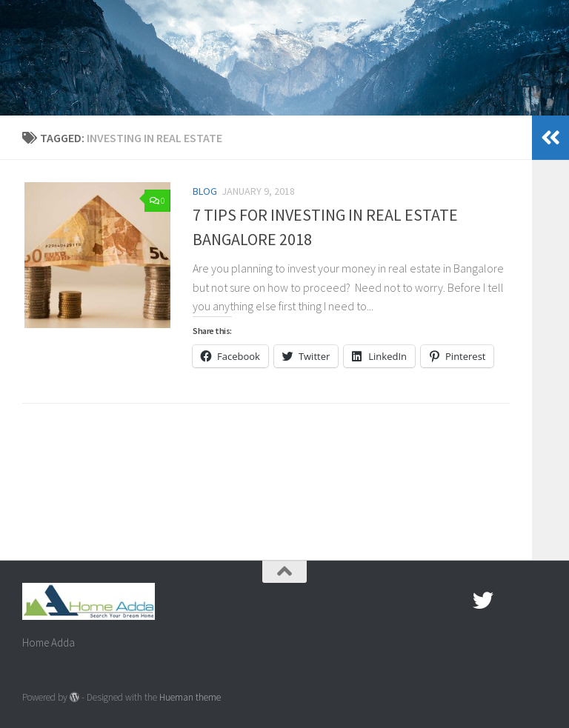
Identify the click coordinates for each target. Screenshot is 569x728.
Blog (205, 191)
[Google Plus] (510, 601)
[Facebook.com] (456, 601)
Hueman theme (190, 697)
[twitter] (483, 601)
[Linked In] (536, 601)
